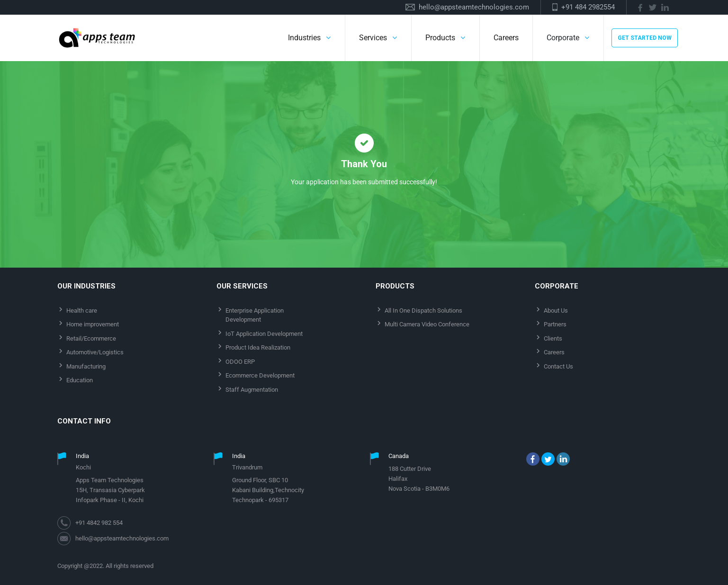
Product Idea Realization (258, 347)
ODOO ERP (240, 362)
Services (373, 38)
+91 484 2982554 (588, 7)
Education (80, 380)
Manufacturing (86, 366)
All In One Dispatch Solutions (423, 310)
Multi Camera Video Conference (427, 324)
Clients (553, 338)
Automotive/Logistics (95, 352)
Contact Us (558, 366)
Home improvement (93, 324)
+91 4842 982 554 (99, 523)
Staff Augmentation (252, 390)
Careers (506, 38)
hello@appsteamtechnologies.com (474, 7)
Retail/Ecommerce (91, 338)
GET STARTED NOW (645, 38)
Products (440, 38)
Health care (82, 310)
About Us (556, 310)
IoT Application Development (264, 334)
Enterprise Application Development (255, 315)
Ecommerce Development (260, 375)
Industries (304, 38)
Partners (555, 324)
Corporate (563, 38)
